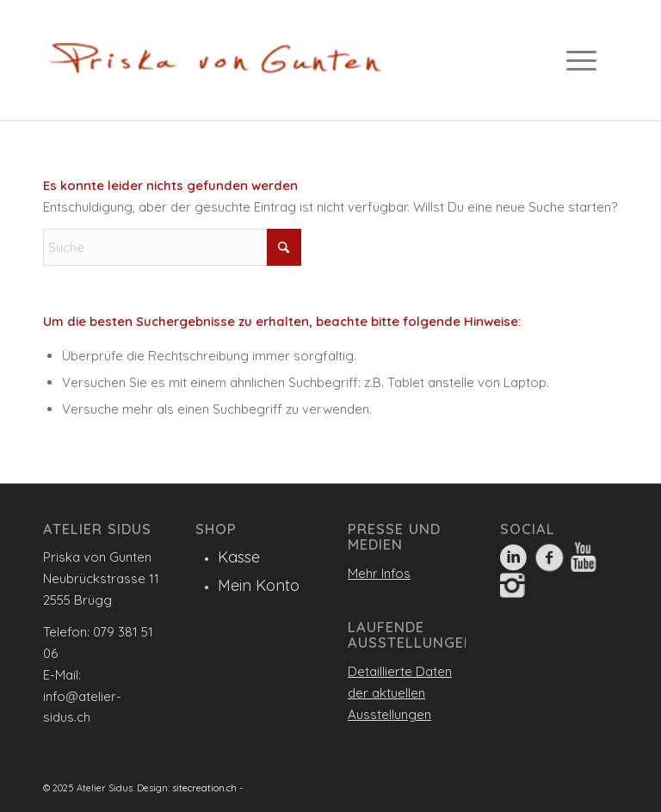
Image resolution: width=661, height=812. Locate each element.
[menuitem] (588, 60)
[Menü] (577, 60)
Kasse (239, 557)
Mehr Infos (379, 573)
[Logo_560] (215, 65)
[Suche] (172, 247)
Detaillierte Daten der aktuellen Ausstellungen (400, 693)
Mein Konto (259, 585)
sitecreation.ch (204, 788)
